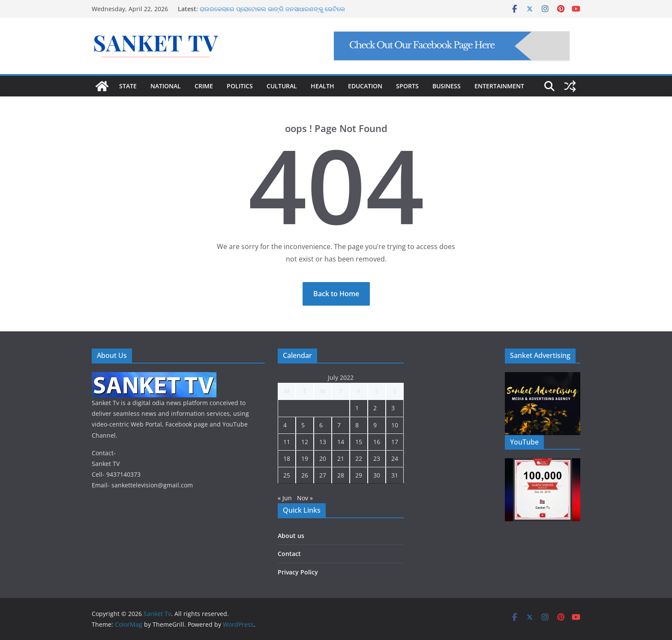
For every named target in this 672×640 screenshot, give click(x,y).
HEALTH (322, 86)
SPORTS (407, 86)
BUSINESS (447, 86)
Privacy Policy (298, 572)
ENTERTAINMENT (499, 86)
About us (291, 536)
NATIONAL (166, 86)
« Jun (285, 498)
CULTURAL (282, 86)
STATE (128, 86)
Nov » (305, 498)
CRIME (204, 86)
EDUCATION (365, 86)
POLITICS (240, 86)
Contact (289, 554)
